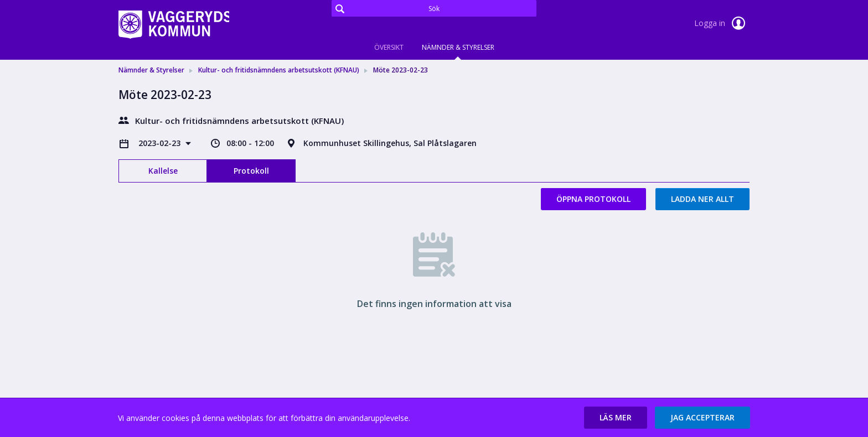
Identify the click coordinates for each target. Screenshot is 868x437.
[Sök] (434, 8)
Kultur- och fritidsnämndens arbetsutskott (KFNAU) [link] (279, 70)
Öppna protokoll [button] (593, 199)
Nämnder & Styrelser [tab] (458, 47)
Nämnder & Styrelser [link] (151, 70)
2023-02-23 (161, 143)
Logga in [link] (722, 23)
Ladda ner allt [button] (702, 199)
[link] (174, 24)
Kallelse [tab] (163, 171)
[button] (616, 418)
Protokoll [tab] (251, 171)
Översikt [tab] (389, 47)
